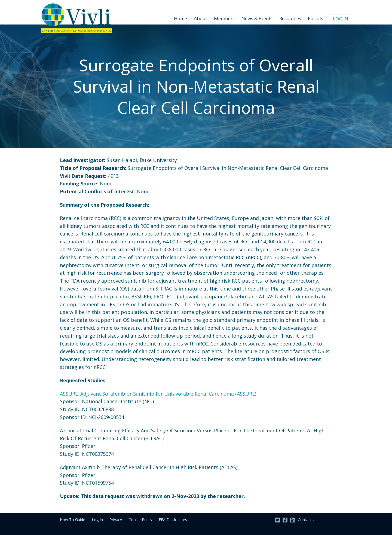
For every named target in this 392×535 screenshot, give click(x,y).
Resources (290, 18)
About (200, 18)
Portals (316, 18)
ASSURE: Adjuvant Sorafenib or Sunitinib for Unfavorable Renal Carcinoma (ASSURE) (158, 394)
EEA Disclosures (173, 520)
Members (224, 18)
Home (180, 18)
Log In (341, 19)
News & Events (257, 18)
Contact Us (308, 520)
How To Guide (73, 520)
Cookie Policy (140, 520)
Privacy (116, 520)
